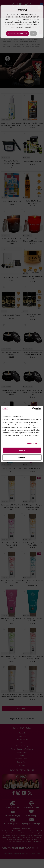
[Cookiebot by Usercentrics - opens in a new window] (32, 409)
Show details (32, 443)
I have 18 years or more (17, 33)
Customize (22, 457)
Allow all (22, 450)
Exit (33, 33)
